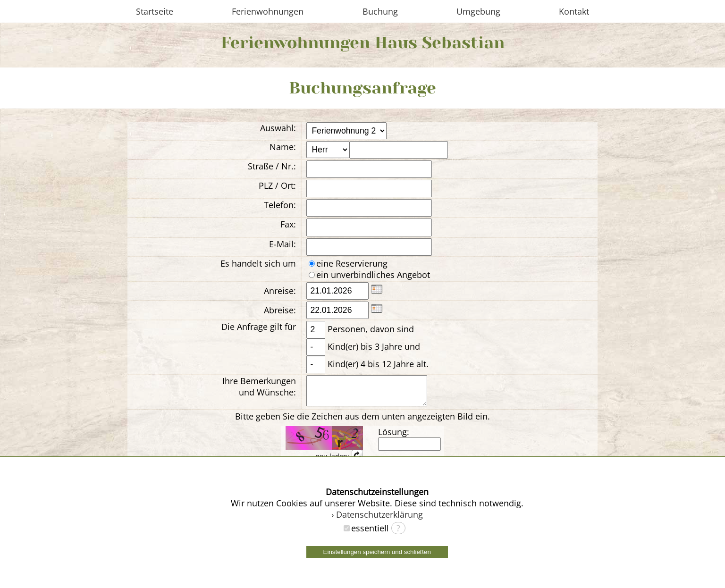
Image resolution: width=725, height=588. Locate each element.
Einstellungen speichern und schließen (377, 552)
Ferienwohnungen (268, 11)
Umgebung (478, 11)
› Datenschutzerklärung (377, 514)
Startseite (155, 11)
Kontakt (574, 11)
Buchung (380, 11)
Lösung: (394, 437)
